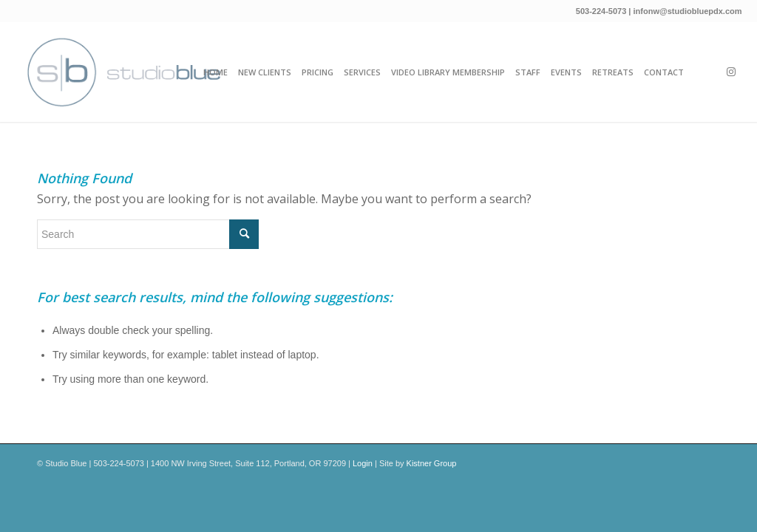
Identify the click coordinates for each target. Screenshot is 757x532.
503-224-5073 (601, 11)
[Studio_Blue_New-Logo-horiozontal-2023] (123, 72)
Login (363, 463)
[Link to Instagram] (731, 72)
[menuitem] (215, 72)
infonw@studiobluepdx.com (688, 11)
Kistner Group (432, 463)
